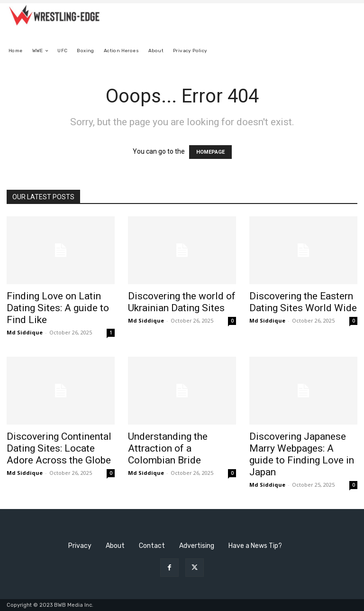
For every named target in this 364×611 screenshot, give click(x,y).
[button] (346, 51)
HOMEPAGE (210, 152)
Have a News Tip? (255, 546)
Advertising (197, 546)
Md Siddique (25, 332)
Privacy (80, 546)
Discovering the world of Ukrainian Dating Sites (182, 302)
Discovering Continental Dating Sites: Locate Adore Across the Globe (59, 448)
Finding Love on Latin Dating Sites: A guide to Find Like (58, 308)
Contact (152, 546)
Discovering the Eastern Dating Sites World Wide (303, 302)
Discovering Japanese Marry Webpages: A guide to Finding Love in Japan (302, 454)
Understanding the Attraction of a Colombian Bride (168, 448)
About (115, 546)
